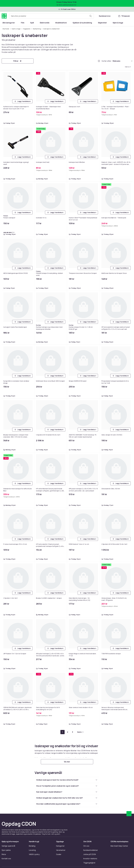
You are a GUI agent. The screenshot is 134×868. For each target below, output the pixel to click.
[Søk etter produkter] (91, 16)
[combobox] (52, 16)
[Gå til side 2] (68, 732)
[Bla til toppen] (129, 814)
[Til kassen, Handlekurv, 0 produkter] (124, 16)
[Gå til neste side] (80, 732)
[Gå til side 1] (62, 732)
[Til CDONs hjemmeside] (4, 16)
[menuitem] (9, 23)
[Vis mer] (67, 762)
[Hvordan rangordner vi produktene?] (99, 61)
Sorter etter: (107, 61)
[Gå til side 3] (73, 732)
